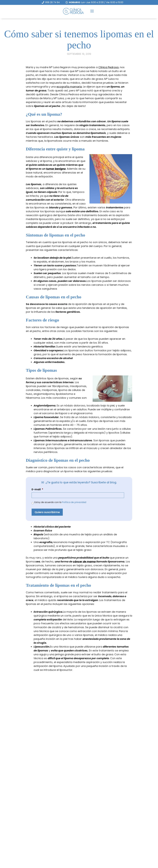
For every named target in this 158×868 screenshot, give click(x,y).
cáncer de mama (84, 558)
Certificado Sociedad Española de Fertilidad (116, 836)
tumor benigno (56, 165)
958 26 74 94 (52, 2)
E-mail (37, 486)
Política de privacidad (74, 498)
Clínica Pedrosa (98, 828)
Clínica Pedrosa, (109, 64)
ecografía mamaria (69, 83)
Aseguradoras (97, 859)
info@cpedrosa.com (17, 853)
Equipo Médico (97, 852)
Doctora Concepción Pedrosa (107, 844)
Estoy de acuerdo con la (60, 498)
